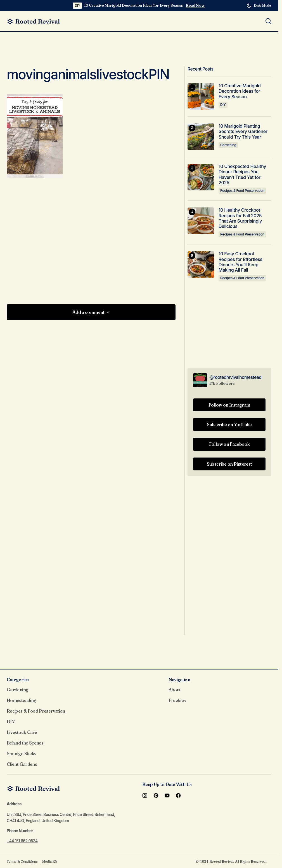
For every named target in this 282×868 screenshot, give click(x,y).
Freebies (177, 700)
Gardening (228, 145)
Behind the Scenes (25, 743)
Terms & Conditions (22, 861)
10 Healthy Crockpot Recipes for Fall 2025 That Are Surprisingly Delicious (240, 218)
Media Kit (50, 861)
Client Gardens (22, 764)
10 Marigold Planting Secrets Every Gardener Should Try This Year (243, 131)
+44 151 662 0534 (22, 841)
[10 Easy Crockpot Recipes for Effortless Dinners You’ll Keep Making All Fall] (201, 264)
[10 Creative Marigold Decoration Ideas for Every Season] (201, 96)
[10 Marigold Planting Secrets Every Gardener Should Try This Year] (201, 137)
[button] (259, 6)
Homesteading (21, 700)
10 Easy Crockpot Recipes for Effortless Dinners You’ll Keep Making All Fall (240, 262)
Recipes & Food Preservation (242, 191)
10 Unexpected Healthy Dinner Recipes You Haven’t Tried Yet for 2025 (242, 175)
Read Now (195, 5)
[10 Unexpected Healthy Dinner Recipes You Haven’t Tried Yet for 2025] (201, 177)
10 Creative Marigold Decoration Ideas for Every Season (134, 5)
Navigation (179, 680)
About (175, 690)
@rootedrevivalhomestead (235, 377)
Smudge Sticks (22, 753)
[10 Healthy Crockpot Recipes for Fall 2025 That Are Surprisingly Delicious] (201, 221)
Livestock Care (22, 732)
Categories (18, 680)
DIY (77, 5)
